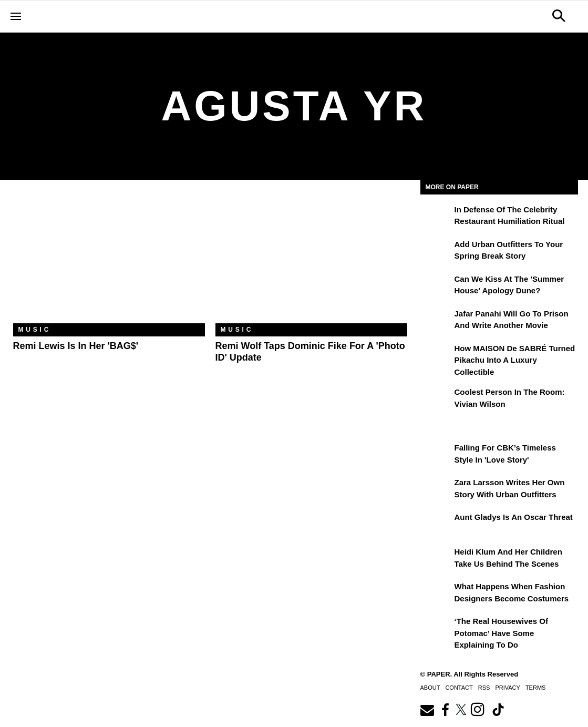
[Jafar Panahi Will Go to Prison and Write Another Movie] (436, 321)
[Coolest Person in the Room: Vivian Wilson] (436, 400)
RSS (484, 688)
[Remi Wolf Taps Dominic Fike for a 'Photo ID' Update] (311, 259)
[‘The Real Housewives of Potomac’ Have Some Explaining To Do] (436, 629)
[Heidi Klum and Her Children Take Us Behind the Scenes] (436, 559)
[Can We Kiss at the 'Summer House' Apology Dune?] (436, 286)
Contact (459, 688)
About (430, 688)
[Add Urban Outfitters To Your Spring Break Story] (436, 252)
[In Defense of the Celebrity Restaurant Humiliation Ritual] (436, 217)
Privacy (507, 688)
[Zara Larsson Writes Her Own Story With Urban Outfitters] (436, 490)
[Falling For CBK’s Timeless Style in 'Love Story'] (436, 455)
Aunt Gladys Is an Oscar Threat (514, 517)
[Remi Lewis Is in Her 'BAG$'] (109, 259)
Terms (536, 688)
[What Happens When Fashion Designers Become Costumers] (436, 594)
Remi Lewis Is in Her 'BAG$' (76, 346)
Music (35, 330)
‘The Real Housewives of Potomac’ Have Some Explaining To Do (501, 633)
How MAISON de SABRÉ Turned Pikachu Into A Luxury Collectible (515, 360)
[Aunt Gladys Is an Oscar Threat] (436, 525)
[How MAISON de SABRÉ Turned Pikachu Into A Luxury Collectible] (436, 356)
